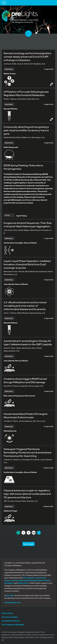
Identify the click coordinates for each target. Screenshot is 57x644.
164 (34, 533)
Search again (29, 544)
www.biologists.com (12, 602)
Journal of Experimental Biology (24, 580)
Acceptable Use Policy (11, 621)
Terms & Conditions (10, 617)
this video (10, 595)
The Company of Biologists (13, 624)
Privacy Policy (7, 613)
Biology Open (23, 583)
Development (29, 578)
